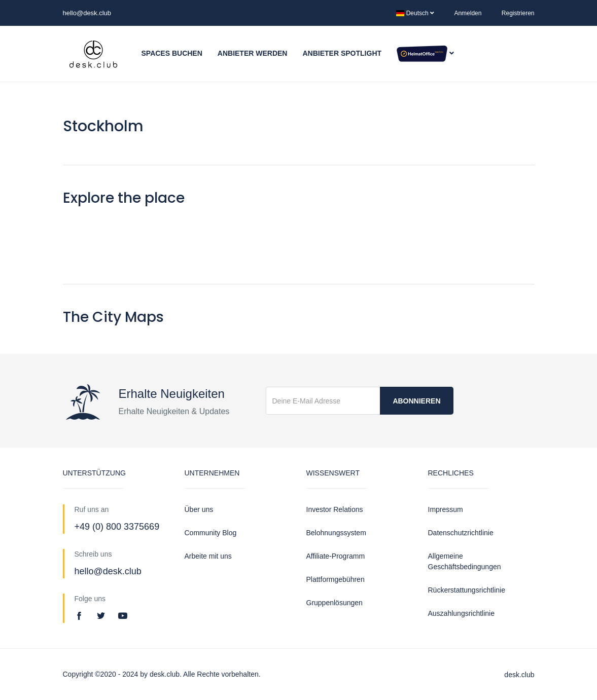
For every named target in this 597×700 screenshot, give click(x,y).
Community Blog (211, 533)
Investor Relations (335, 509)
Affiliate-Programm (336, 556)
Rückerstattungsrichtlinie (467, 590)
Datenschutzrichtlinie (461, 533)
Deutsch (415, 13)
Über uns (199, 509)
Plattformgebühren (336, 579)
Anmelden (468, 13)
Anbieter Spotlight (342, 53)
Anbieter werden (253, 53)
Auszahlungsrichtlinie (462, 613)
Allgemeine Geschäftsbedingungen (465, 561)
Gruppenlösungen (335, 603)
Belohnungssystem (336, 533)
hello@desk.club (87, 13)
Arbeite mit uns (208, 556)
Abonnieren (416, 401)
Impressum (446, 509)
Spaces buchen (172, 53)
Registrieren (518, 13)
